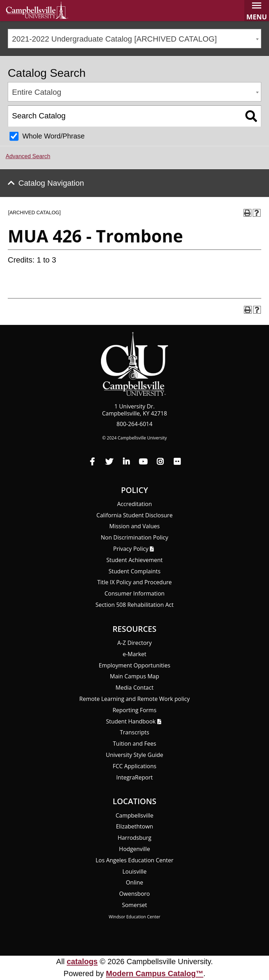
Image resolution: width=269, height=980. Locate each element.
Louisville (135, 871)
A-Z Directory (134, 643)
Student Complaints (134, 571)
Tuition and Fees (135, 744)
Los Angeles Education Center (135, 860)
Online (134, 882)
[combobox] (134, 39)
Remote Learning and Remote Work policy (135, 699)
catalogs (82, 961)
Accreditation (135, 504)
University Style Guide (135, 755)
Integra (134, 777)
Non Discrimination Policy (134, 537)
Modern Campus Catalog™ (155, 973)
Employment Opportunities (135, 665)
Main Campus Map (134, 676)
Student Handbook (131, 721)
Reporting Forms (134, 710)
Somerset (134, 905)
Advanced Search (28, 156)
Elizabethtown (134, 826)
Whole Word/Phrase (53, 136)
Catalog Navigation (51, 183)
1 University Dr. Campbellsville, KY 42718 (134, 410)
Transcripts (134, 732)
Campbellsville (134, 815)
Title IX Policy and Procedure (135, 582)
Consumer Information (134, 593)
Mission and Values (135, 526)
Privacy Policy (131, 549)
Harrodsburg (134, 838)
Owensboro (135, 894)
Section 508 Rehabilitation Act (134, 605)
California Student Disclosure (134, 515)
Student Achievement (134, 560)
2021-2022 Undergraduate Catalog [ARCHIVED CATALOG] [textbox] (114, 39)
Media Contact (134, 688)
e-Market (134, 654)
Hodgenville (134, 849)
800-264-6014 (134, 424)
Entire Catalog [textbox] (37, 92)
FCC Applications (134, 766)
